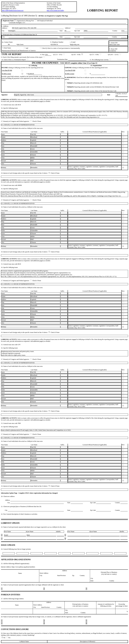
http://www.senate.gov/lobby (55, 10)
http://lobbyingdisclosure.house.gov (13, 10)
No (4, 638)
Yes (8, 638)
